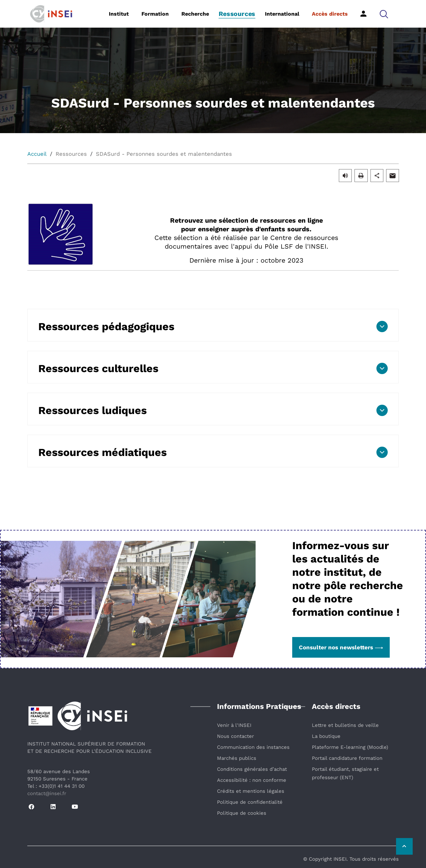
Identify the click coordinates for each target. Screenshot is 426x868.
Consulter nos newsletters (341, 647)
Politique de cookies (242, 813)
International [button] (282, 14)
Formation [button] (155, 14)
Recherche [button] (195, 14)
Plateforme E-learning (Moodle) (350, 747)
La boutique (326, 736)
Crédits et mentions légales (251, 791)
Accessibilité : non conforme (252, 780)
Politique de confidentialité (250, 802)
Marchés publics (237, 758)
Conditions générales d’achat (252, 769)
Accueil (37, 154)
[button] (384, 14)
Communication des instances (253, 747)
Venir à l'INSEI (234, 725)
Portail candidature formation (347, 758)
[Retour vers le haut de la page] (404, 846)
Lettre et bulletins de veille (345, 725)
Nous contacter (235, 736)
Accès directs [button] (330, 14)
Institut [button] (119, 14)
